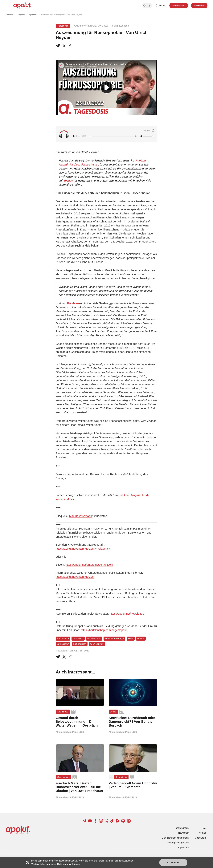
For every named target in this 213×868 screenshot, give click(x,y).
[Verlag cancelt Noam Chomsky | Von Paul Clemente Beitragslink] (133, 785)
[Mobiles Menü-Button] (8, 6)
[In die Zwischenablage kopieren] (70, 46)
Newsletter (183, 833)
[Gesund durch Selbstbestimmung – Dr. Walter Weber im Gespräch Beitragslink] (80, 722)
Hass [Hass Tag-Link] (131, 639)
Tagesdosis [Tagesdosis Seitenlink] (33, 15)
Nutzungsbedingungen (178, 843)
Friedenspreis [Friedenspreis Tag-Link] (94, 639)
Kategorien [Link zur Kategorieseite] (21, 15)
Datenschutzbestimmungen (175, 838)
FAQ (204, 828)
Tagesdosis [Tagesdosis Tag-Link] (63, 26)
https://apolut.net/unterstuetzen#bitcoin (89, 565)
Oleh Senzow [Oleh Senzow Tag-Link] (97, 644)
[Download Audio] (149, 131)
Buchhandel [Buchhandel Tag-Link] (63, 639)
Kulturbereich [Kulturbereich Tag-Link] (80, 644)
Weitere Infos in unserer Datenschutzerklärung (56, 864)
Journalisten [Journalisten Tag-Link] (63, 644)
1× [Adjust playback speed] (136, 136)
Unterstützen (182, 828)
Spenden (69, 181)
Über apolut (201, 838)
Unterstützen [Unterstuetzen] (179, 5)
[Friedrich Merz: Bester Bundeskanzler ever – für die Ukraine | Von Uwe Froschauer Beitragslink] (80, 787)
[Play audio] (74, 136)
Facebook (73, 303)
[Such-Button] (160, 6)
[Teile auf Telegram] (58, 46)
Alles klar (173, 863)
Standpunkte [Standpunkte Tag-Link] (64, 777)
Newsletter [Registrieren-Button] (199, 5)
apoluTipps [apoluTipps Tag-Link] (63, 712)
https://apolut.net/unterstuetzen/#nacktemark (83, 549)
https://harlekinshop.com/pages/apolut (104, 630)
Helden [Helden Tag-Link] (141, 639)
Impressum (183, 847)
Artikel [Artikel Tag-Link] (113, 712)
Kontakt (203, 833)
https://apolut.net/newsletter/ (127, 614)
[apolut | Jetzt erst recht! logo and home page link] (22, 6)
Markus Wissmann (80, 516)
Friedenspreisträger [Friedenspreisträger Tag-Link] (115, 639)
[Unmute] (141, 136)
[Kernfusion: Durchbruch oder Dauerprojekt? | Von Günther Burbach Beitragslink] (133, 722)
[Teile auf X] (64, 46)
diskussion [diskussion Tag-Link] (78, 639)
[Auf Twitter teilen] (64, 657)
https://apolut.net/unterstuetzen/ (75, 577)
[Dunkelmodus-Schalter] (147, 6)
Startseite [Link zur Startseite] (9, 15)
